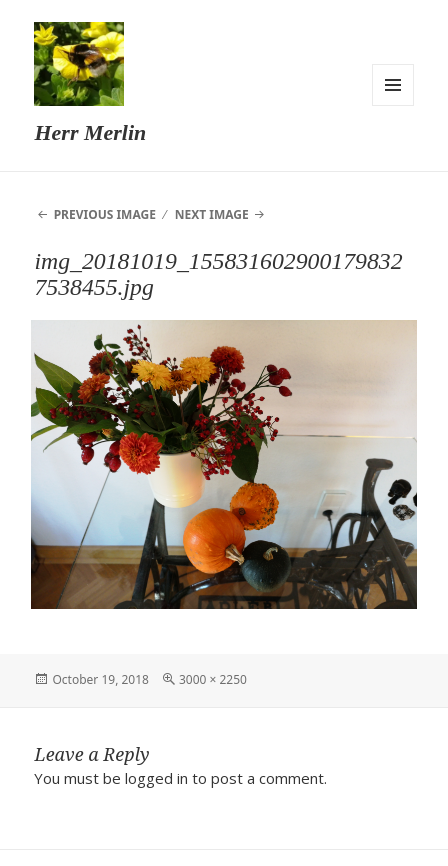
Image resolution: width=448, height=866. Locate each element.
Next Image (212, 214)
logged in (156, 778)
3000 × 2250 (213, 679)
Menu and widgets (393, 85)
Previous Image (105, 214)
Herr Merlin (90, 132)
